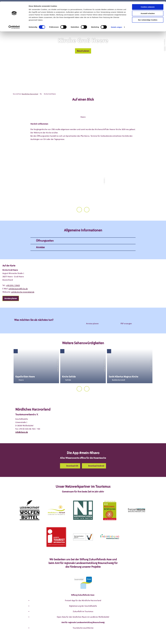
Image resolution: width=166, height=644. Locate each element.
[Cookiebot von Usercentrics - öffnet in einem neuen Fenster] (14, 26)
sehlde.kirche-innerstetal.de (23, 281)
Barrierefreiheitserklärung (97, 638)
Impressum (58, 638)
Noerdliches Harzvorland (30, 94)
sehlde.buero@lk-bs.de (18, 277)
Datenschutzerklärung (75, 638)
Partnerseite (116, 638)
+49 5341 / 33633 (13, 274)
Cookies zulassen (148, 5)
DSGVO (48, 638)
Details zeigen (116, 26)
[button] (83, 51)
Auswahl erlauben (148, 12)
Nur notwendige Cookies (148, 18)
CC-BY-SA (164, 49)
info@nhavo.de (22, 421)
